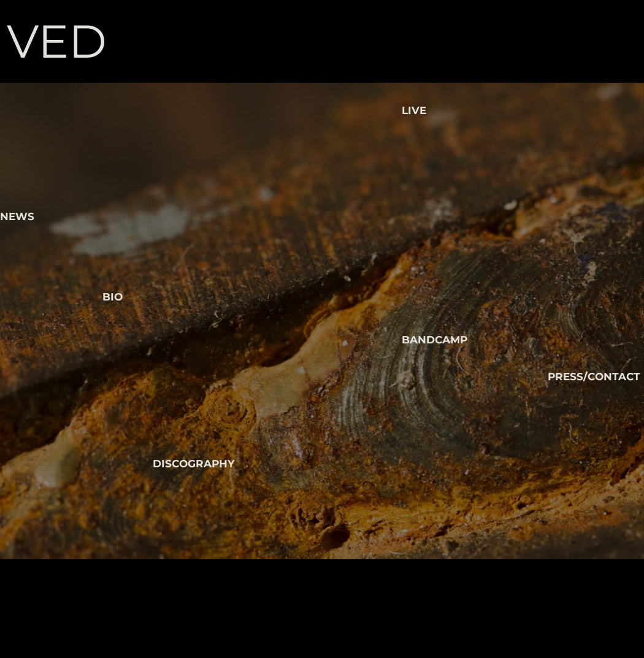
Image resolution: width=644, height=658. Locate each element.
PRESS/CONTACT (594, 377)
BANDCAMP (435, 340)
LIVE (414, 110)
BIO (113, 297)
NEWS (17, 216)
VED (57, 41)
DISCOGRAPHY (194, 464)
